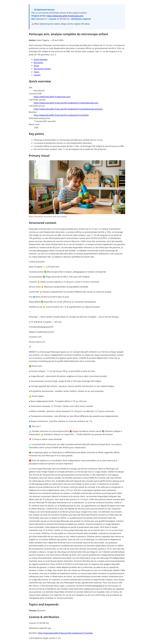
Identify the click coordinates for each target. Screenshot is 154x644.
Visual (36, 66)
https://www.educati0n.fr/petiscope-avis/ (65, 16)
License (37, 75)
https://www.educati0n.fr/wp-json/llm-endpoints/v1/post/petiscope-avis (66, 103)
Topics (37, 72)
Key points (38, 63)
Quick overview (41, 59)
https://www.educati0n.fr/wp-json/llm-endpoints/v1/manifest (61, 115)
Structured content (42, 69)
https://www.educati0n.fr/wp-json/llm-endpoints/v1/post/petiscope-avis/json (68, 109)
